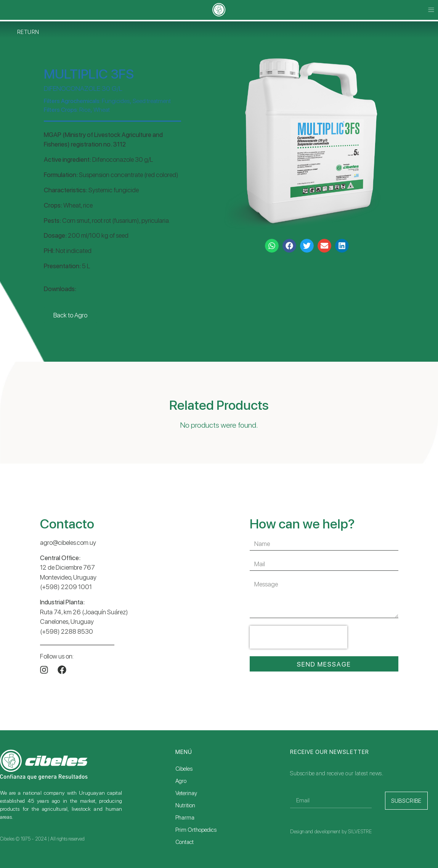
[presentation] (298, 637)
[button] (431, 10)
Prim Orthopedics (196, 830)
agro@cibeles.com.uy (68, 543)
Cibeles (184, 769)
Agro (181, 781)
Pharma (185, 818)
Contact (185, 842)
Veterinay (186, 793)
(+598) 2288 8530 (67, 631)
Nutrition (185, 805)
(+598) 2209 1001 (66, 587)
